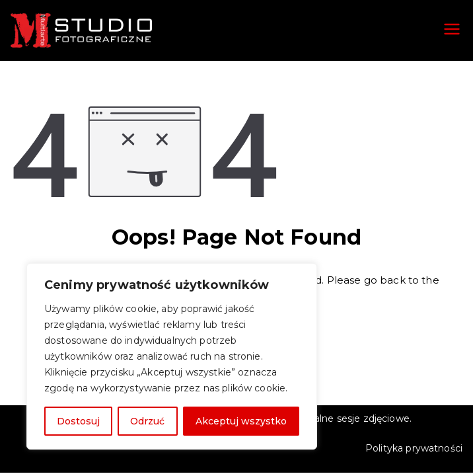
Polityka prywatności (414, 448)
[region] (172, 356)
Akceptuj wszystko (241, 421)
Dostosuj (78, 421)
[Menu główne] (452, 30)
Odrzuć (147, 421)
